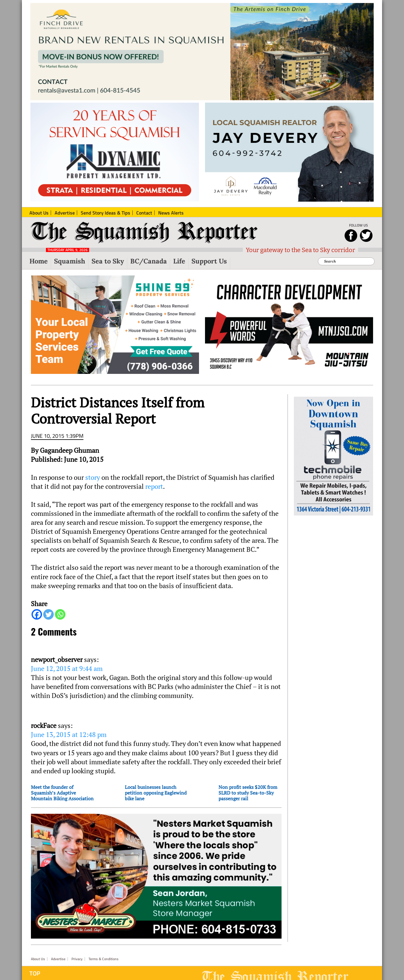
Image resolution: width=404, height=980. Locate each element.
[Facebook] (37, 614)
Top (35, 973)
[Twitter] (48, 614)
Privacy (77, 959)
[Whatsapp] (60, 614)
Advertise (58, 959)
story (93, 477)
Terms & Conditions (104, 959)
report (154, 486)
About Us (38, 959)
